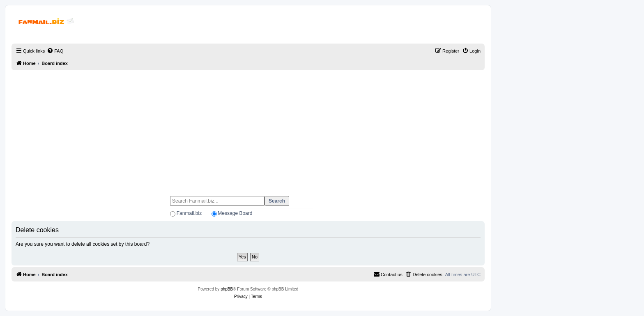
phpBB (227, 289)
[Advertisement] (248, 129)
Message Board (235, 213)
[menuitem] (55, 51)
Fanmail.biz (189, 213)
